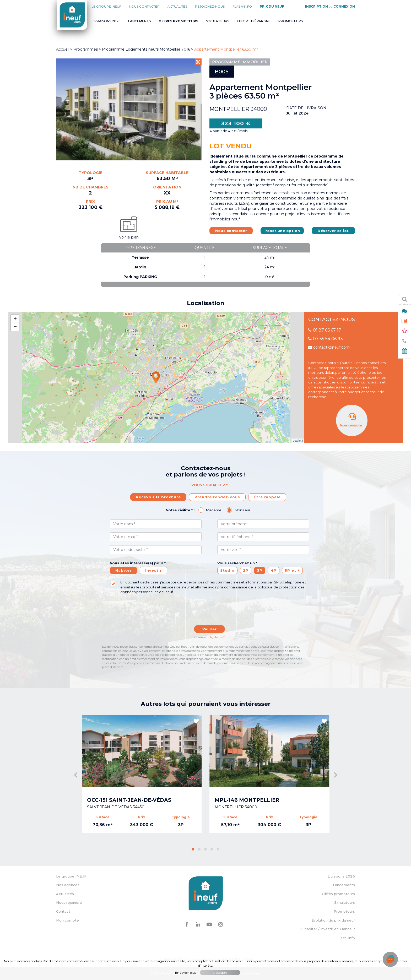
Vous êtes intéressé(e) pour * (138, 563)
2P (246, 570)
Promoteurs (291, 21)
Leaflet (297, 441)
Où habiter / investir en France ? (327, 929)
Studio (227, 570)
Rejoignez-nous (210, 6)
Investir (153, 570)
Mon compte (67, 920)
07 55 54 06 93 (326, 339)
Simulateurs (218, 21)
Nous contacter (144, 6)
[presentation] (209, 613)
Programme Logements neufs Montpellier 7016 (147, 49)
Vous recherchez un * (237, 563)
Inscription (317, 6)
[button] (193, 849)
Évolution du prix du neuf (333, 920)
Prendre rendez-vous (217, 497)
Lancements (139, 21)
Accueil (63, 49)
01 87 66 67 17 (325, 330)
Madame (214, 510)
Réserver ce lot (333, 231)
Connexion (344, 6)
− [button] (15, 327)
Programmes (86, 49)
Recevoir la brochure (158, 497)
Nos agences (68, 885)
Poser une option (282, 231)
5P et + (292, 570)
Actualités (177, 6)
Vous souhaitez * (209, 485)
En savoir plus (186, 973)
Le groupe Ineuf (106, 6)
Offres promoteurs (338, 894)
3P (260, 570)
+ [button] (15, 319)
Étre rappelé (267, 497)
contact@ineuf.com (329, 347)
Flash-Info (242, 6)
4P (274, 570)
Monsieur (242, 510)
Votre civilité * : (180, 510)
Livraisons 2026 (106, 21)
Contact (63, 911)
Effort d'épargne (254, 21)
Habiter (123, 570)
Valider (210, 629)
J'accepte (220, 973)
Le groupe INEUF (71, 876)
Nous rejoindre (69, 902)
